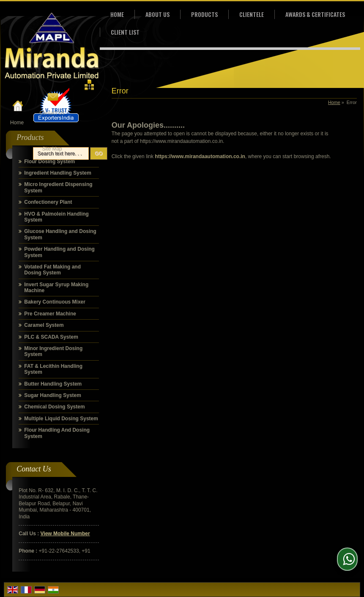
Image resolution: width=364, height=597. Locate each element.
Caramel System (44, 325)
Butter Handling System (53, 384)
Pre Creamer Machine (50, 314)
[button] (65, 534)
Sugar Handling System (53, 395)
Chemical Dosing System (54, 407)
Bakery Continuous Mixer (55, 302)
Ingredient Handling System (58, 173)
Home (17, 123)
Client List (125, 32)
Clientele (252, 14)
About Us (157, 14)
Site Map (52, 149)
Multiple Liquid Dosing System (61, 419)
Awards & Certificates (315, 14)
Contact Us (52, 113)
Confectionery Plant (48, 202)
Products (204, 14)
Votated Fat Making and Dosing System (52, 270)
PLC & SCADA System (51, 337)
